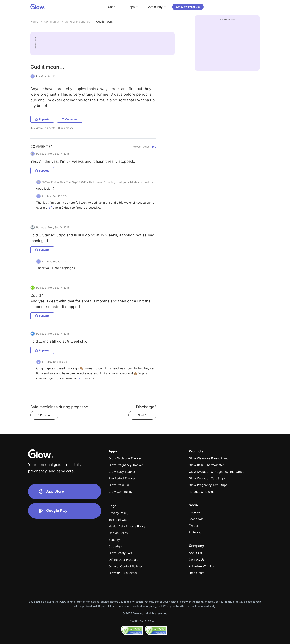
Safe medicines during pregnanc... (61, 407)
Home (34, 22)
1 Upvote (42, 119)
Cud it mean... (105, 22)
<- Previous (44, 415)
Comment (70, 119)
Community (52, 22)
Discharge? (146, 407)
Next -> (142, 415)
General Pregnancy (78, 22)
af (50, 208)
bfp (80, 378)
